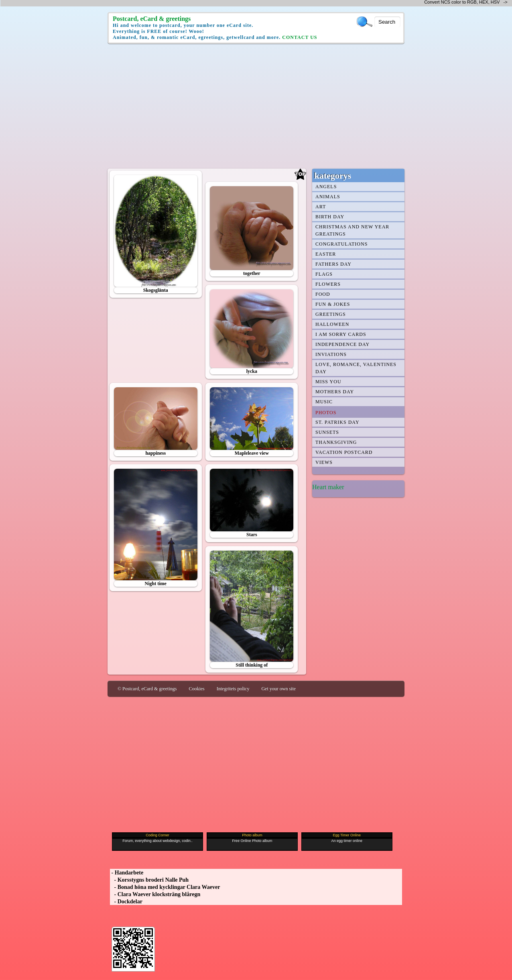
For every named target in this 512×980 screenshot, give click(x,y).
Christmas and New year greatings (352, 230)
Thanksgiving (336, 442)
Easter (326, 254)
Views (324, 462)
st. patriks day (337, 422)
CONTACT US (300, 37)
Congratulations (341, 244)
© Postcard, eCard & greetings (147, 689)
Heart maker (328, 487)
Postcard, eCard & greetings (152, 19)
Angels (326, 187)
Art (321, 207)
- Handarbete (127, 873)
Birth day (330, 217)
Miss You (328, 382)
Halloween (332, 324)
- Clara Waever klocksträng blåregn (155, 894)
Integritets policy (233, 689)
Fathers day (333, 264)
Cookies (196, 689)
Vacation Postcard (344, 452)
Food (323, 294)
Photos (326, 413)
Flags (324, 274)
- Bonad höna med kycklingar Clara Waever (165, 887)
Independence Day (342, 344)
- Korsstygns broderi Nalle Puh (149, 880)
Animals (328, 197)
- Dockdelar (126, 902)
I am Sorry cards (341, 334)
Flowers (328, 284)
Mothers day (335, 392)
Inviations (331, 354)
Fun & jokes (333, 304)
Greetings (331, 314)
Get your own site (278, 689)
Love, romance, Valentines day (356, 368)
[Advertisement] (256, 106)
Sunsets (327, 432)
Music (324, 402)
